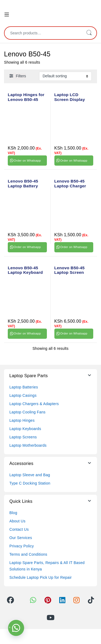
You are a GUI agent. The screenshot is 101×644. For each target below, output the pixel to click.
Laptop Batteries (24, 387)
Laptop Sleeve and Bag (30, 475)
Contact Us (19, 529)
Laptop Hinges (22, 420)
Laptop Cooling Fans (27, 412)
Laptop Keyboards (25, 429)
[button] (16, 628)
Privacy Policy (22, 546)
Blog (13, 513)
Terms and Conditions (28, 554)
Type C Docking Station (30, 483)
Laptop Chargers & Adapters (34, 404)
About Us (17, 521)
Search (89, 33)
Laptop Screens (23, 437)
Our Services (21, 538)
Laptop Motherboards (28, 445)
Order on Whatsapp (27, 161)
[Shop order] (65, 76)
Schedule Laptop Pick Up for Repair (41, 577)
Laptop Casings (23, 395)
